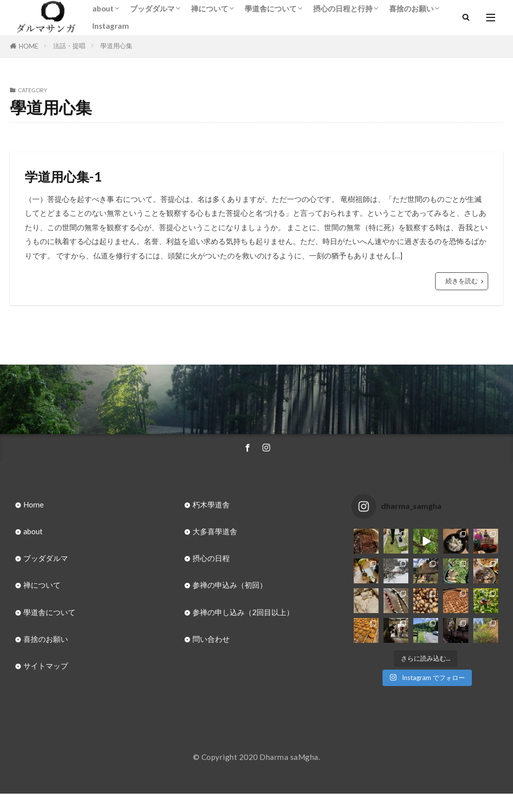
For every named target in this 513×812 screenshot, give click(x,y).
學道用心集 (116, 46)
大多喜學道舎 (215, 531)
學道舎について (271, 8)
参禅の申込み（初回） (230, 585)
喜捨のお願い (411, 8)
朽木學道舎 (211, 504)
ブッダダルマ (152, 8)
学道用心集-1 (63, 177)
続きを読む (462, 281)
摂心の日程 (211, 558)
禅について (210, 8)
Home (33, 504)
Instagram (111, 26)
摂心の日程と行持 (343, 8)
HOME (29, 46)
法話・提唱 (69, 46)
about (103, 8)
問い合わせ (211, 639)
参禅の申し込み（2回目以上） (243, 612)
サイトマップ (46, 666)
